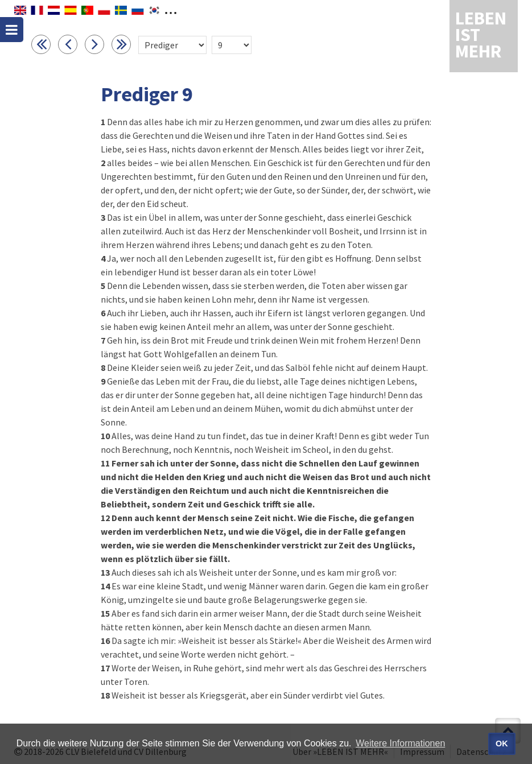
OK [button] (502, 744)
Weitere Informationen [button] (400, 743)
